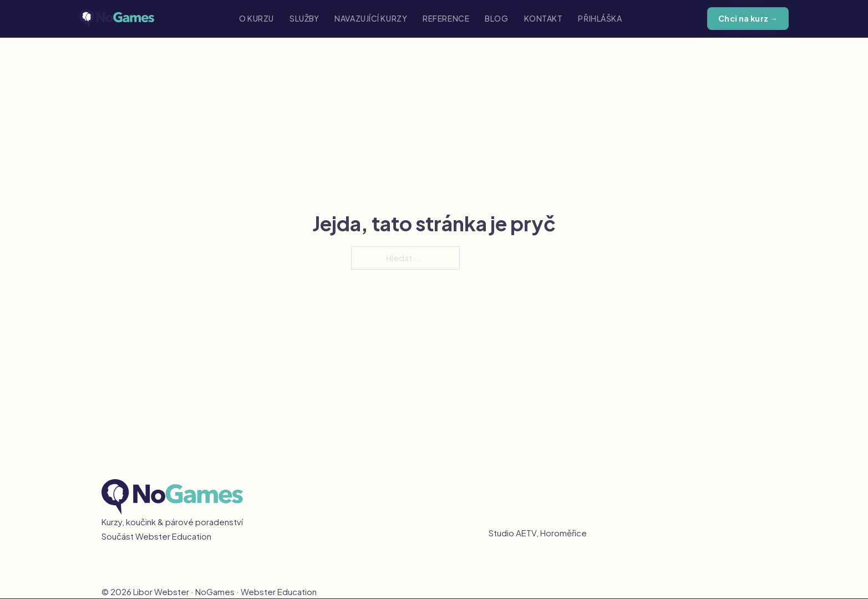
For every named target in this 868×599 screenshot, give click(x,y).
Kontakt (544, 19)
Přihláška (600, 19)
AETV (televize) (447, 500)
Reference (446, 19)
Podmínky (339, 592)
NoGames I (278, 500)
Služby (304, 19)
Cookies (413, 592)
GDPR (377, 592)
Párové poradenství (370, 516)
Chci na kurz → (748, 19)
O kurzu (257, 19)
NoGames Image (289, 532)
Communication (288, 549)
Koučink (351, 500)
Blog (496, 19)
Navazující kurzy (371, 19)
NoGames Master (290, 516)
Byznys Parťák (445, 516)
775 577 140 (510, 500)
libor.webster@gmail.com (535, 516)
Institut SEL (441, 532)
